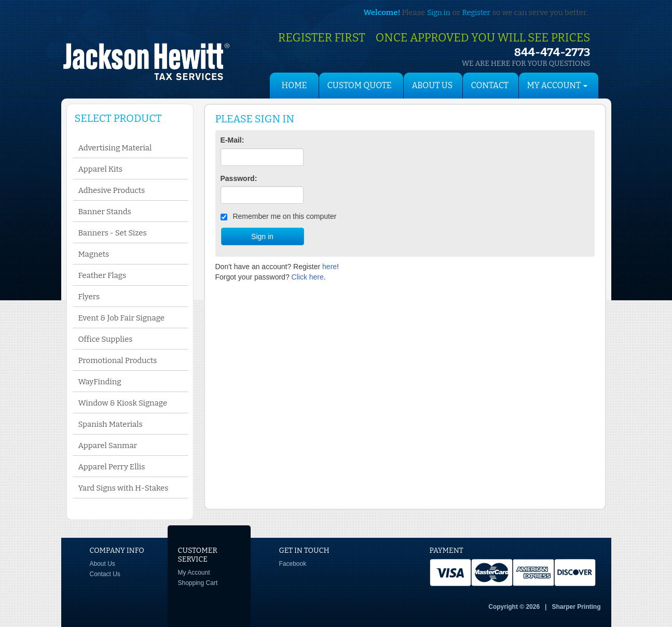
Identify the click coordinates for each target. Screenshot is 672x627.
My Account (194, 573)
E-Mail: (232, 140)
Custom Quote (360, 85)
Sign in (438, 13)
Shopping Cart (198, 583)
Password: (239, 178)
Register (476, 13)
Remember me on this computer (279, 216)
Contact (490, 85)
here (330, 267)
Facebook (293, 564)
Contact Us (105, 574)
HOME (294, 85)
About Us (433, 85)
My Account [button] (558, 85)
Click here (308, 277)
